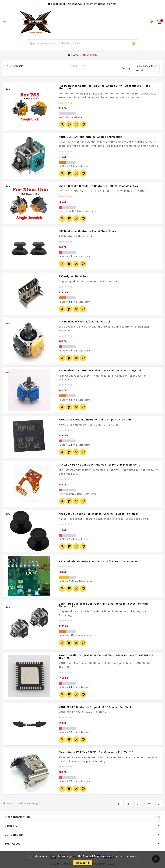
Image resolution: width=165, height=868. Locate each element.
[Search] (78, 43)
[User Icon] (151, 22)
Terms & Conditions (95, 856)
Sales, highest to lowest (147, 68)
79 (149, 804)
